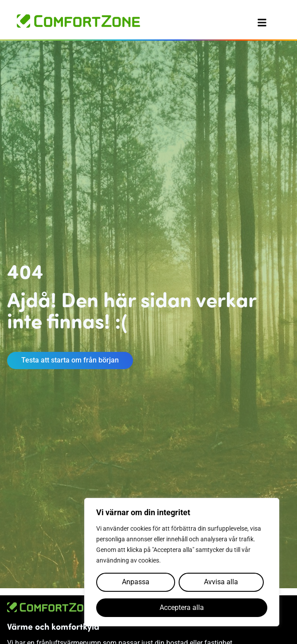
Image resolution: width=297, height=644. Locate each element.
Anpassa (136, 582)
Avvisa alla (221, 582)
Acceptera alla (182, 607)
